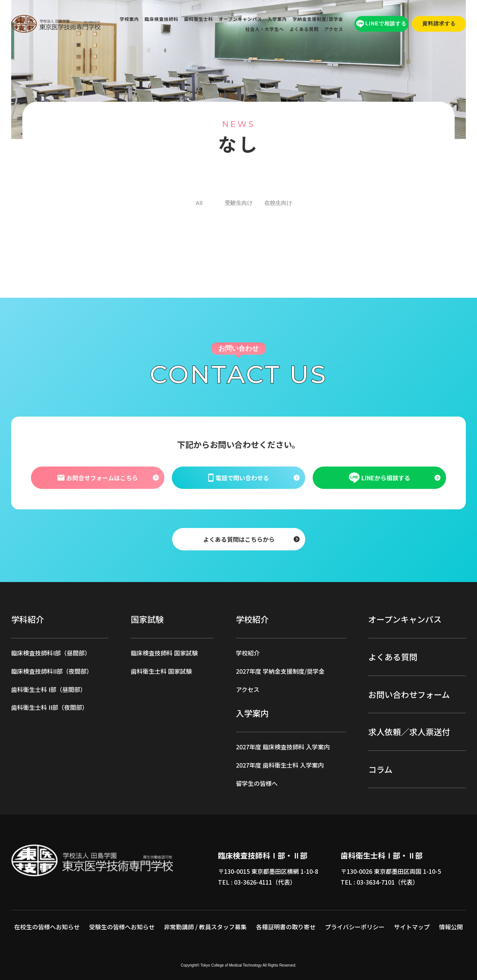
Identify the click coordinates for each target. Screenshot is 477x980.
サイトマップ (412, 927)
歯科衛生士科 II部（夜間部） (50, 707)
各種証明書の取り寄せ (286, 927)
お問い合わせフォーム (409, 694)
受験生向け (239, 203)
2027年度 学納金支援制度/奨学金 (280, 671)
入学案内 (277, 19)
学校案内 (129, 19)
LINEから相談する (380, 478)
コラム (380, 769)
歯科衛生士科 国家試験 (161, 671)
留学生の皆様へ (257, 783)
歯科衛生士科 (199, 19)
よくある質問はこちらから (238, 539)
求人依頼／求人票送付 (409, 731)
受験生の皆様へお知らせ (122, 927)
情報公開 (451, 927)
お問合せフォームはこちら (97, 478)
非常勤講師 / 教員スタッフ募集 (205, 927)
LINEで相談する (382, 24)
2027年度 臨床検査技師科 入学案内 (283, 747)
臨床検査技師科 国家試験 (164, 653)
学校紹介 (248, 653)
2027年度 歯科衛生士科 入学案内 (280, 765)
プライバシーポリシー (355, 927)
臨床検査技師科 (162, 19)
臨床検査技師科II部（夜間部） (52, 671)
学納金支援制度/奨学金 (318, 19)
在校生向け (278, 203)
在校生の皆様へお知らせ (47, 927)
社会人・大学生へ (265, 29)
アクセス (334, 29)
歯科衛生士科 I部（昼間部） (49, 689)
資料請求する (439, 23)
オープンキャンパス (240, 19)
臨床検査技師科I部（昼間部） (51, 653)
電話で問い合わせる (238, 478)
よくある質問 (304, 29)
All (199, 203)
